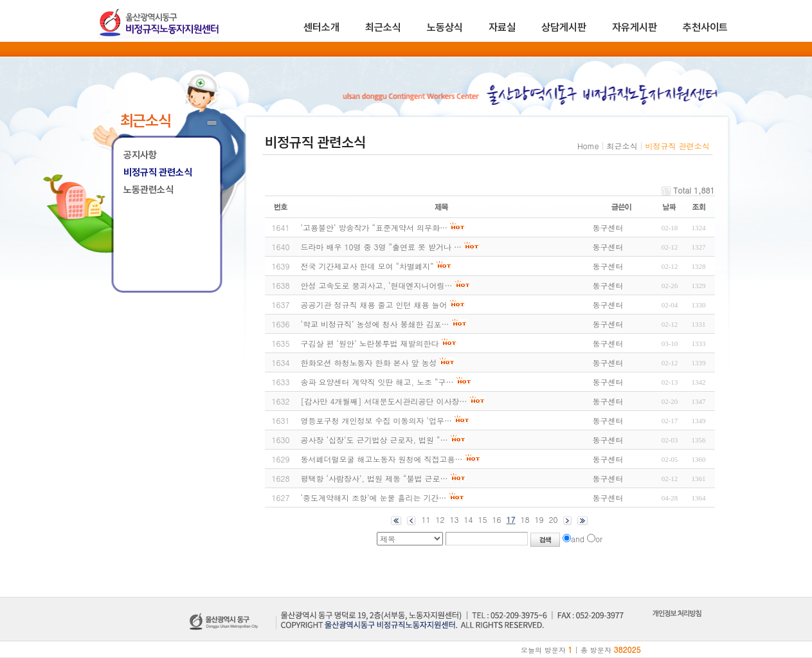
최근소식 (383, 27)
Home (588, 146)
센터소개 (321, 27)
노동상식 (445, 27)
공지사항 (140, 155)
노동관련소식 (149, 190)
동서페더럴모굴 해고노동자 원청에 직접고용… (382, 459)
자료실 (502, 27)
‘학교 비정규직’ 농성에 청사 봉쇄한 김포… (375, 324)
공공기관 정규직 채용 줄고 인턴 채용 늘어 (374, 305)
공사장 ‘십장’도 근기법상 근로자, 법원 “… (374, 440)
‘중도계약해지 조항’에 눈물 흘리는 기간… (374, 498)
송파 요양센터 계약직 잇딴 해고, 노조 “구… (377, 382)
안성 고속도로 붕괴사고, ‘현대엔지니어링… (377, 285)
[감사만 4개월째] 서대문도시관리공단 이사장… (384, 401)
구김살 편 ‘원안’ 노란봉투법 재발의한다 (370, 343)
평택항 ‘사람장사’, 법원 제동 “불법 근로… (374, 478)
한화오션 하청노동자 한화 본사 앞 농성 (369, 362)
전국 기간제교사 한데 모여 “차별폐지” (367, 266)
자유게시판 (635, 27)
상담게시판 (564, 27)
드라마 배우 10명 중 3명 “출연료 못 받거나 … (382, 247)
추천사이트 (705, 27)
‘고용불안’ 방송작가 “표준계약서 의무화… (374, 227)
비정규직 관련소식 (158, 172)
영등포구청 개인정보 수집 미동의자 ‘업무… (377, 420)
